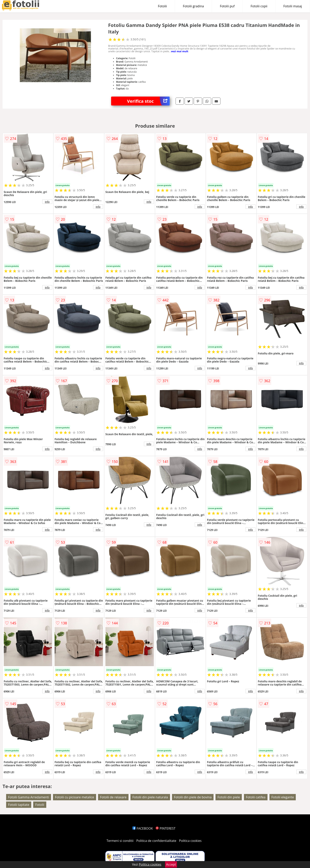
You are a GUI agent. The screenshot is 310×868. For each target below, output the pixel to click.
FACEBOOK (143, 828)
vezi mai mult (180, 51)
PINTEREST (165, 828)
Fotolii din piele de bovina (193, 797)
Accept (171, 864)
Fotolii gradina (193, 6)
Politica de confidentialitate (156, 841)
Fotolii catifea (256, 797)
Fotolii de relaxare (113, 797)
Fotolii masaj (293, 6)
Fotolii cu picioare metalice (75, 797)
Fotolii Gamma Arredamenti (29, 797)
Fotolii (162, 6)
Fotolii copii (259, 6)
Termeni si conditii (120, 841)
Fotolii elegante (283, 797)
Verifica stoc (148, 101)
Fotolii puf (227, 6)
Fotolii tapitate (19, 805)
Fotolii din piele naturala (150, 797)
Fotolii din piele (229, 797)
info (47, 202)
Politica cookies (190, 841)
